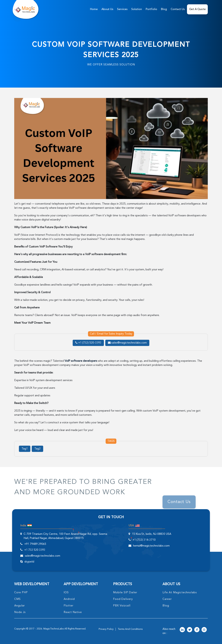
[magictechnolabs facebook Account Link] (197, 630)
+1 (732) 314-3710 (144, 540)
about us (107, 9)
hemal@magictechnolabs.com (151, 546)
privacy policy (106, 629)
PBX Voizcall (122, 606)
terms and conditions (130, 629)
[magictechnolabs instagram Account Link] (204, 630)
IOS (66, 593)
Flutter (69, 606)
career (167, 599)
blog (166, 606)
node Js (20, 612)
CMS (17, 599)
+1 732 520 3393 (35, 550)
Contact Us (178, 9)
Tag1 (25, 449)
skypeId (29, 562)
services (122, 9)
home (94, 9)
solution (137, 9)
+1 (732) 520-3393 (88, 343)
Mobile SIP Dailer (125, 593)
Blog (164, 9)
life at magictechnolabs (180, 593)
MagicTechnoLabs (54, 629)
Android (69, 599)
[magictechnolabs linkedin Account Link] (182, 630)
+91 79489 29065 (35, 544)
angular (20, 606)
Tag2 (37, 449)
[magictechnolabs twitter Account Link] (190, 630)
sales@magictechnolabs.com (127, 343)
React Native (73, 612)
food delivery (123, 599)
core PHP (21, 593)
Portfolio (151, 9)
